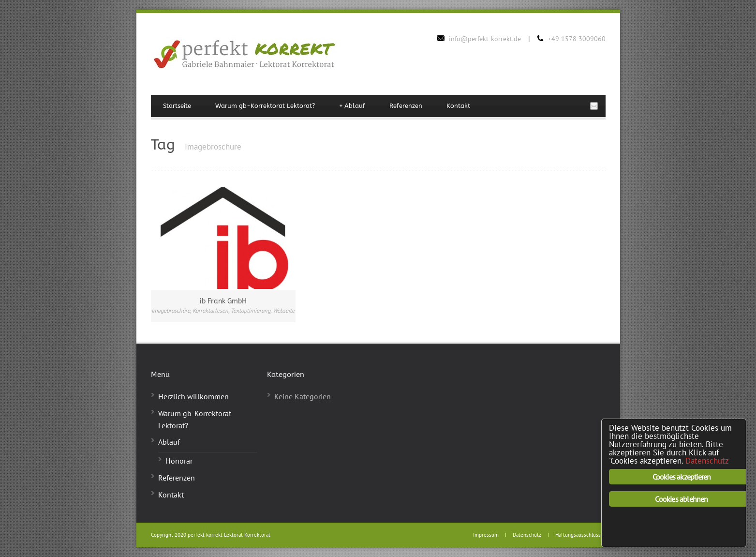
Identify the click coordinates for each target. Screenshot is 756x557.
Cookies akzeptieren (682, 477)
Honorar (179, 461)
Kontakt (458, 106)
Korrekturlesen (210, 310)
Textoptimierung (251, 310)
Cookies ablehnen (681, 499)
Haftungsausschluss (578, 535)
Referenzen (406, 106)
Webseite (284, 310)
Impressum (486, 535)
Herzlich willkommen (193, 396)
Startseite (177, 106)
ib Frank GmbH (223, 301)
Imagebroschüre (171, 310)
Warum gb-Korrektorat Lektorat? (265, 106)
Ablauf (352, 106)
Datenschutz (527, 535)
